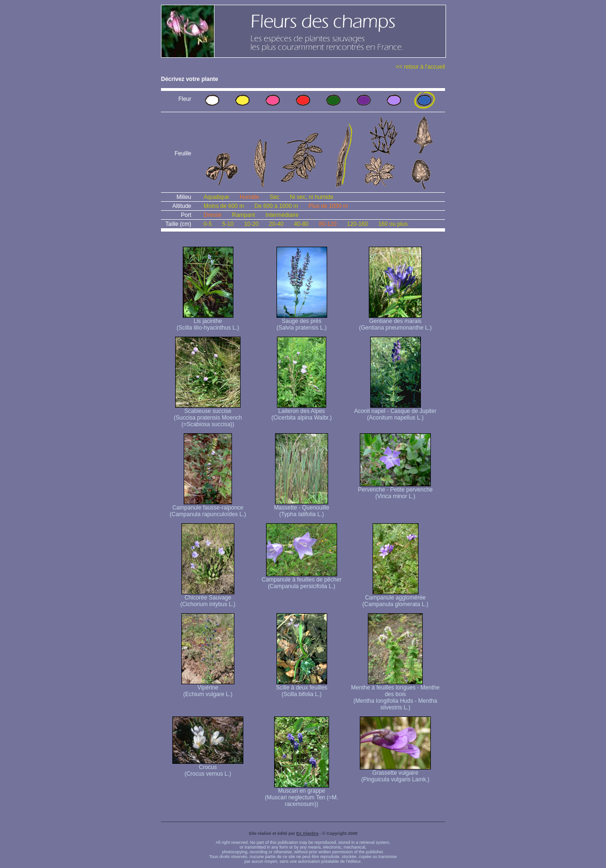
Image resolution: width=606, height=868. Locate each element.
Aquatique (216, 197)
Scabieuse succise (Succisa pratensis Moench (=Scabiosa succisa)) (208, 415)
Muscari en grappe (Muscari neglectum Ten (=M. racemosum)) (302, 795)
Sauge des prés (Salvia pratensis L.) (302, 322)
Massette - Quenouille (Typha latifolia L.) (302, 508)
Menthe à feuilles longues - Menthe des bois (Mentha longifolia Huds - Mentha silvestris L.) (396, 695)
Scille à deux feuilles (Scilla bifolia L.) (302, 688)
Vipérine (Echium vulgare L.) (208, 688)
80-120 (327, 224)
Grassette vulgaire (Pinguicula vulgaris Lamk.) (395, 774)
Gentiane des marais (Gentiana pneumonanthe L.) (395, 322)
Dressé (213, 215)
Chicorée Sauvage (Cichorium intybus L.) (208, 598)
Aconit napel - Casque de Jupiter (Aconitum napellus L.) (395, 412)
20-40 (276, 224)
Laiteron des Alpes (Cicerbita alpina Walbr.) (302, 412)
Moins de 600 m (224, 206)
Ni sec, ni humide (312, 197)
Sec (274, 197)
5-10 (228, 224)
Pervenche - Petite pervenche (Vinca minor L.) (395, 490)
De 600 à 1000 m (276, 206)
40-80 (301, 224)
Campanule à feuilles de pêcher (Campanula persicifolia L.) (302, 580)
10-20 (251, 224)
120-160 (357, 224)
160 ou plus (393, 224)
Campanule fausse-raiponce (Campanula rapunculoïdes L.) (208, 508)
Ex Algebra (307, 833)
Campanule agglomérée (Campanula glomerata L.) (395, 598)
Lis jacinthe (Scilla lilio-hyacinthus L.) (208, 322)
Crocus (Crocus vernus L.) (208, 768)
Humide (249, 197)
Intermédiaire (282, 215)
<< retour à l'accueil (420, 67)
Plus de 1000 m (328, 206)
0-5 (208, 224)
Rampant (244, 215)
